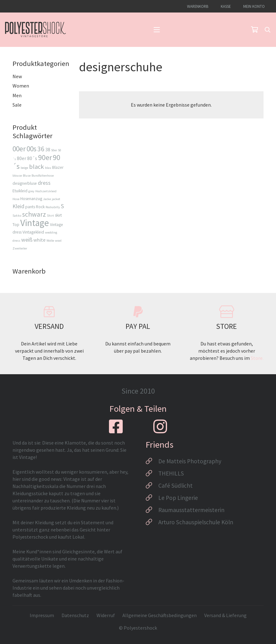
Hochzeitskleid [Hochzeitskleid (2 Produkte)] (46, 191)
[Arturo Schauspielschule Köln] (152, 522)
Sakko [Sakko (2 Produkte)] (17, 216)
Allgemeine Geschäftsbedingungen (160, 615)
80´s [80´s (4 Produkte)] (32, 158)
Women (21, 86)
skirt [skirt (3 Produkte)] (58, 215)
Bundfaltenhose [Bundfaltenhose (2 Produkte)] (43, 176)
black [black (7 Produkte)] (37, 167)
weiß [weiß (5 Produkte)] (27, 240)
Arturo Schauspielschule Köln (196, 522)
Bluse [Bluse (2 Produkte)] (27, 176)
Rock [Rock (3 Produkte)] (40, 207)
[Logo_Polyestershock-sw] (35, 30)
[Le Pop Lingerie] (152, 498)
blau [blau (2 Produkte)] (48, 168)
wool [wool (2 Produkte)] (58, 241)
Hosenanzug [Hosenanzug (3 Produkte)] (31, 199)
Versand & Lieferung (225, 615)
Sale (17, 105)
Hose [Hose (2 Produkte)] (16, 199)
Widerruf (106, 615)
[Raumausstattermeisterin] (152, 510)
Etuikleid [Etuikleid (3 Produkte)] (20, 191)
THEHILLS (171, 473)
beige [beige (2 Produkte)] (24, 168)
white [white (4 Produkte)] (39, 240)
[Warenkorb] (254, 30)
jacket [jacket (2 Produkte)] (56, 199)
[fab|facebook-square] (116, 426)
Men (17, 95)
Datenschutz (75, 615)
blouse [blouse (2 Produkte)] (17, 176)
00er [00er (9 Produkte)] (19, 149)
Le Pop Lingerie (178, 498)
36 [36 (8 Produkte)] (41, 149)
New (17, 76)
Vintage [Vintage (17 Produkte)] (35, 223)
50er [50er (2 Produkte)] (54, 150)
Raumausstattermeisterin (191, 510)
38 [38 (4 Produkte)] (48, 149)
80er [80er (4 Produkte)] (22, 158)
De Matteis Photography (190, 461)
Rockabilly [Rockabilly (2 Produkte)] (53, 207)
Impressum (42, 615)
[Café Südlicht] (152, 486)
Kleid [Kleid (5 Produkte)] (18, 206)
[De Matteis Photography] (152, 461)
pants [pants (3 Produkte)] (30, 207)
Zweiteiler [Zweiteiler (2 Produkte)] (20, 248)
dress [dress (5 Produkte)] (44, 183)
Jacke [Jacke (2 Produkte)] (47, 199)
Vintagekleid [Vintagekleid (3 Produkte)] (33, 232)
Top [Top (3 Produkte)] (16, 225)
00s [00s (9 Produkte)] (32, 149)
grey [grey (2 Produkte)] (31, 191)
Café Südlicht (175, 486)
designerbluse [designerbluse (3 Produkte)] (25, 183)
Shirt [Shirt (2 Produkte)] (50, 216)
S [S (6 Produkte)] (62, 206)
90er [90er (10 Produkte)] (45, 157)
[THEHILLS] (152, 473)
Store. (257, 358)
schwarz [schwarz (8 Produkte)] (34, 214)
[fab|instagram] (160, 426)
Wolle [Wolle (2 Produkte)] (50, 241)
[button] (157, 30)
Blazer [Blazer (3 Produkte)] (58, 167)
